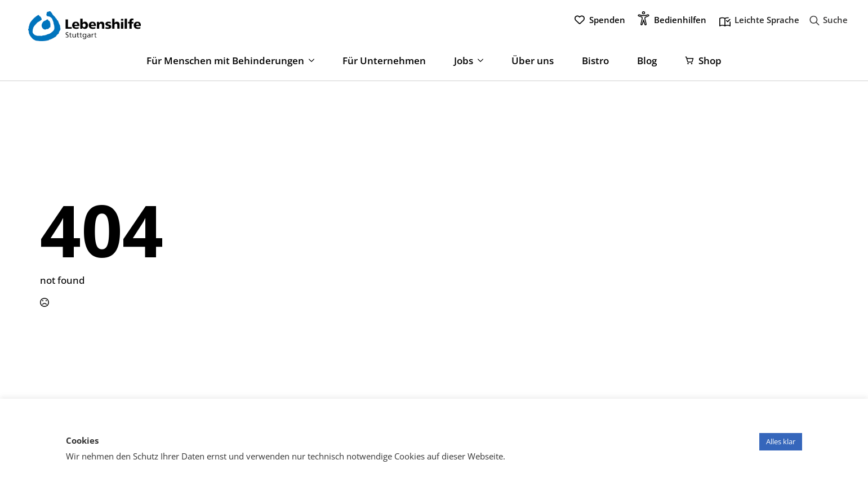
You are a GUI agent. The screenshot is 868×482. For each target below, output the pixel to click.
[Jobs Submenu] (478, 61)
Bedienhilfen (680, 20)
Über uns (533, 61)
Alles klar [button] (781, 441)
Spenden (607, 20)
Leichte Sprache (759, 21)
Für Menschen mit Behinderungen (225, 61)
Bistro (595, 61)
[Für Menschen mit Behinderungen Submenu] (309, 61)
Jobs (464, 61)
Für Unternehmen (384, 61)
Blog (647, 61)
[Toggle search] (825, 20)
